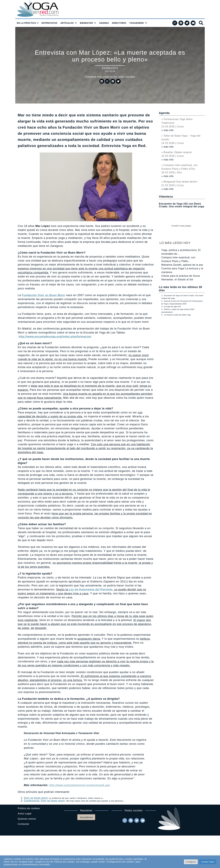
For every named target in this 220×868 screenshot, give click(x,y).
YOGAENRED (137, 23)
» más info (167, 130)
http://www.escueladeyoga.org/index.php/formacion (55, 337)
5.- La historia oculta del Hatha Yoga (176, 315)
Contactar (23, 824)
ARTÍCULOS (67, 23)
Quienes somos (27, 819)
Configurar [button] (191, 862)
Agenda (164, 113)
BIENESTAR (86, 23)
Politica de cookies (29, 808)
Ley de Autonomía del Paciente (91, 589)
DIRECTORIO (119, 23)
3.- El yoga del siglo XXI (171, 307)
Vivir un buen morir (36, 798)
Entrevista (110, 68)
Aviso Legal (25, 814)
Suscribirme (86, 817)
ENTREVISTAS (49, 23)
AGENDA (104, 23)
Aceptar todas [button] (208, 862)
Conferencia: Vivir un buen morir (44, 801)
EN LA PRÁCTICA (26, 23)
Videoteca (166, 197)
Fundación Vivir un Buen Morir (43, 295)
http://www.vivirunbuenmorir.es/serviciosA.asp (80, 785)
